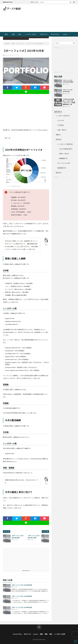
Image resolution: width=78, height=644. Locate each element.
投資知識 (60, 168)
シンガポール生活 (30, 34)
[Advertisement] (55, 18)
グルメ (60, 120)
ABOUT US (44, 34)
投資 (6, 34)
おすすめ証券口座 (65, 149)
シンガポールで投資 (64, 144)
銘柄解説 (62, 158)
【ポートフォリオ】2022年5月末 (22, 607)
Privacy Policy (55, 34)
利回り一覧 (63, 154)
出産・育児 (61, 130)
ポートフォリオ (15, 55)
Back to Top (75, 642)
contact (65, 34)
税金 (20, 34)
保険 (13, 34)
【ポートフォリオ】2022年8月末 (22, 596)
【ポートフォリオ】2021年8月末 (22, 585)
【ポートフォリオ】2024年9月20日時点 (45, 2)
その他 (60, 125)
